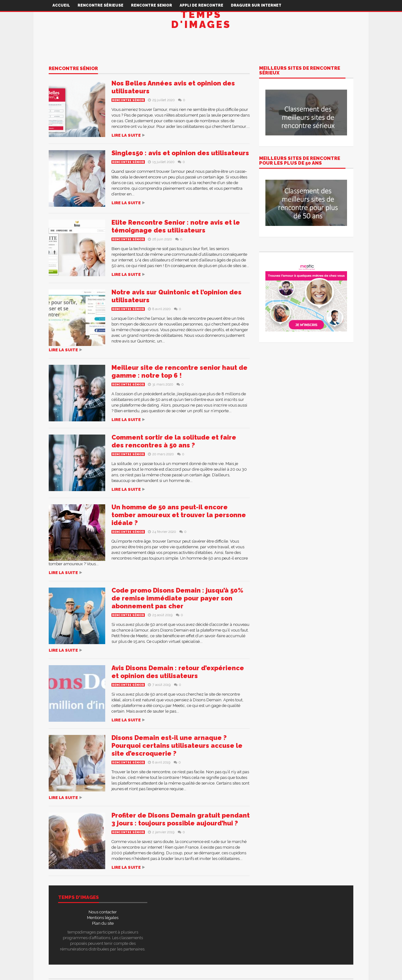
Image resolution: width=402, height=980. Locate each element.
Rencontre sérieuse (100, 5)
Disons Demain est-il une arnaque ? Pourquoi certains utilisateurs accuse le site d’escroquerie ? (177, 746)
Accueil (61, 5)
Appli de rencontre (201, 5)
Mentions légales (103, 918)
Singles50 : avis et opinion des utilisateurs (180, 153)
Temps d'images (201, 19)
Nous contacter (103, 912)
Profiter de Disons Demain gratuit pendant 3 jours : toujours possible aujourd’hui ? (181, 819)
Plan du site (103, 923)
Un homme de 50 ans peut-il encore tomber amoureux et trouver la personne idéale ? (179, 515)
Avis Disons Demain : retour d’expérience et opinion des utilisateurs (178, 672)
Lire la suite (126, 135)
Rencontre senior (152, 5)
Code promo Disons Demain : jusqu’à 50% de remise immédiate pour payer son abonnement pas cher (177, 598)
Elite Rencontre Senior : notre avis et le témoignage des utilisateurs (176, 226)
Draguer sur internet (256, 5)
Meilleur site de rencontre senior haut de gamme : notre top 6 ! (179, 372)
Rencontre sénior (73, 69)
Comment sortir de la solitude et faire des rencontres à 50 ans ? (174, 441)
